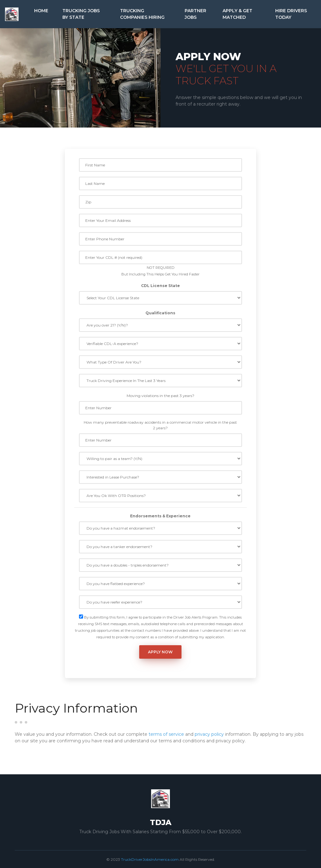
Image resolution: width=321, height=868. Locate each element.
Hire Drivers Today (291, 14)
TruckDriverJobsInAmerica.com (150, 859)
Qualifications (160, 313)
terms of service (166, 734)
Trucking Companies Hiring (142, 14)
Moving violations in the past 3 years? (160, 396)
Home (41, 11)
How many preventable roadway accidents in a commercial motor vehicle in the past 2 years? (160, 425)
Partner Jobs (195, 14)
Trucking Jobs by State (81, 14)
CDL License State (160, 286)
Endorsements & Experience (160, 516)
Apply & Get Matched (237, 14)
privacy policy (209, 734)
